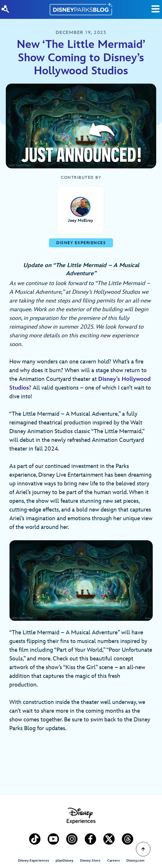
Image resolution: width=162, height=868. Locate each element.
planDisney (64, 861)
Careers (113, 861)
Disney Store (90, 861)
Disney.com (135, 861)
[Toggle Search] (155, 9)
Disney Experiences (33, 861)
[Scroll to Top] (143, 849)
